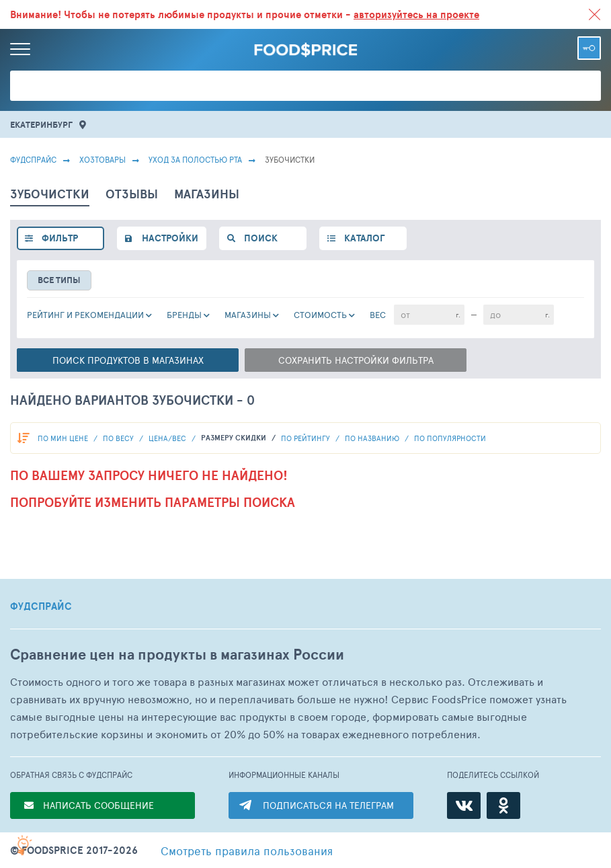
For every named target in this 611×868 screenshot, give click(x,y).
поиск (261, 238)
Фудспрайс (33, 159)
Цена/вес (168, 438)
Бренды (184, 315)
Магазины (248, 315)
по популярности (450, 438)
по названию (373, 438)
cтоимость (320, 315)
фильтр (60, 238)
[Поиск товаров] (305, 86)
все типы (59, 280)
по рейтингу (307, 438)
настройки (170, 238)
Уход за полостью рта (195, 159)
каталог (364, 238)
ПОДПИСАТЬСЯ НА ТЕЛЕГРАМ (328, 805)
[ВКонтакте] (464, 805)
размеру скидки (235, 438)
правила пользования (247, 851)
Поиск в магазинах (128, 360)
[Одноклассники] (503, 805)
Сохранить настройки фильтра (356, 360)
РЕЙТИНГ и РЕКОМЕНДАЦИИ (85, 315)
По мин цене (64, 438)
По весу (119, 438)
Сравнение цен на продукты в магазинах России (177, 655)
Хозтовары (103, 159)
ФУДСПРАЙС (41, 606)
